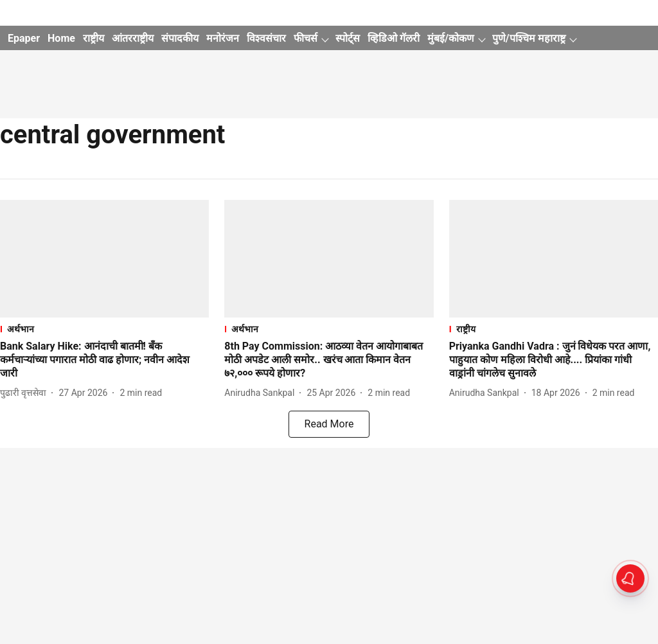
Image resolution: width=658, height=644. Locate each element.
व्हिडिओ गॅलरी (394, 38)
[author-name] (26, 393)
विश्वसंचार (266, 38)
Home (61, 38)
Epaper (24, 38)
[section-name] (104, 329)
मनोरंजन (223, 38)
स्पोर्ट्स (348, 38)
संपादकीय (180, 38)
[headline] (104, 360)
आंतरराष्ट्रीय (133, 38)
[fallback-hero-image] (104, 259)
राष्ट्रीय (93, 38)
